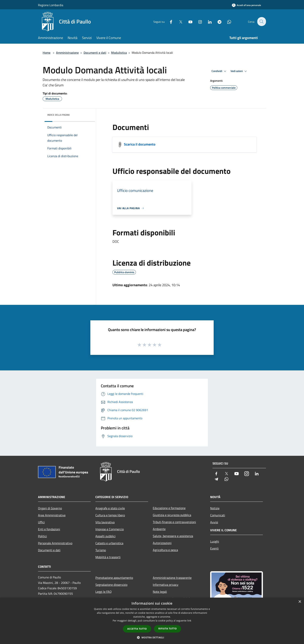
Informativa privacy (166, 585)
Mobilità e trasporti (108, 557)
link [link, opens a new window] (189, 621)
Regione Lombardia (51, 5)
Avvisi (214, 522)
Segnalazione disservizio (111, 585)
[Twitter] (178, 21)
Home (47, 53)
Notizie (215, 508)
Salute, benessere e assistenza (173, 536)
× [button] (300, 602)
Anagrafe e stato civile (110, 508)
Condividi (219, 71)
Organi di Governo (50, 508)
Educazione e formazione (169, 508)
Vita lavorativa (105, 522)
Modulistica (119, 53)
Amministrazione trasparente (172, 578)
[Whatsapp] (227, 21)
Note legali (160, 592)
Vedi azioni (239, 71)
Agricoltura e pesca (165, 550)
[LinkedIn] (207, 21)
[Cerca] (261, 22)
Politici (42, 536)
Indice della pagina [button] (58, 115)
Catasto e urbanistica (109, 543)
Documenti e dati (95, 53)
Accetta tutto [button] (137, 629)
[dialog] (152, 621)
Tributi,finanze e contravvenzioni (174, 522)
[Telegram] (217, 21)
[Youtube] (188, 21)
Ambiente (159, 529)
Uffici (41, 522)
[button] (152, 637)
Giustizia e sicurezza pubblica (172, 515)
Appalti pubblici (105, 536)
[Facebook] (169, 21)
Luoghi (215, 541)
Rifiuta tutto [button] (168, 629)
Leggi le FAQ (104, 592)
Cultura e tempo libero (110, 515)
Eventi (214, 548)
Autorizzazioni (162, 543)
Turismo (101, 550)
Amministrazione (67, 53)
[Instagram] (198, 21)
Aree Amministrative (52, 515)
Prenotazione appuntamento (114, 578)
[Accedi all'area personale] (246, 5)
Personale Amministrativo (55, 543)
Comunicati (218, 515)
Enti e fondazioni (49, 529)
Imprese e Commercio (110, 529)
